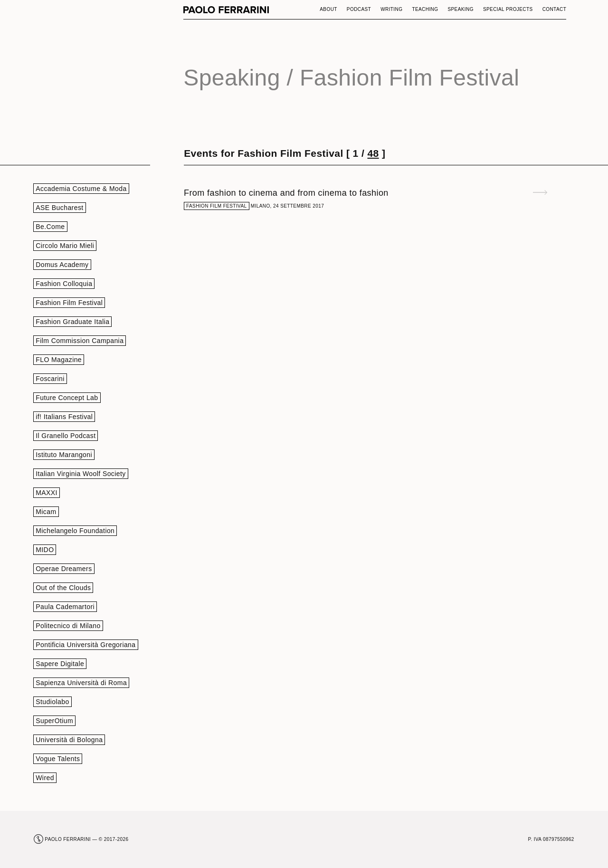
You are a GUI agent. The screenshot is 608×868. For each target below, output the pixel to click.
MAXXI (47, 493)
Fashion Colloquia (64, 284)
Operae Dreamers (64, 569)
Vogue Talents (58, 759)
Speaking (461, 9)
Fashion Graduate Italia (72, 322)
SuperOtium (54, 721)
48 (373, 153)
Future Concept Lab (67, 398)
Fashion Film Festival (69, 303)
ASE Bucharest (59, 208)
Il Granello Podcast (66, 436)
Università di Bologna (69, 740)
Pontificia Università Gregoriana (85, 645)
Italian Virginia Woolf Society (81, 474)
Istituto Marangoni (64, 455)
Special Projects (508, 9)
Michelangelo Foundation (75, 531)
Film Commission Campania (80, 341)
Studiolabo (52, 702)
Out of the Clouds (63, 588)
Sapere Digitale (60, 664)
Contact (555, 9)
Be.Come (50, 227)
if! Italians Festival (64, 417)
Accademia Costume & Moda (81, 189)
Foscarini (50, 379)
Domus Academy (62, 265)
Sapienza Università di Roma (81, 683)
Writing (391, 9)
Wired (45, 778)
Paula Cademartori (65, 607)
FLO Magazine (59, 360)
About (328, 9)
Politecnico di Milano (68, 626)
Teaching (425, 9)
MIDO (45, 550)
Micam (46, 512)
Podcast (359, 9)
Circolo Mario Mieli (65, 246)
